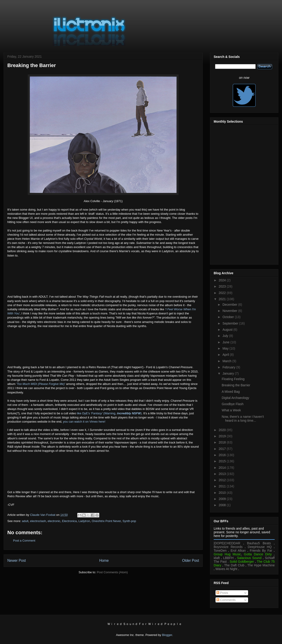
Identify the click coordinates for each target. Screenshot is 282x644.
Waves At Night (226, 569)
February (229, 367)
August (228, 330)
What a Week (231, 410)
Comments (226, 600)
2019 (223, 436)
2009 (223, 499)
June (226, 342)
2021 (223, 299)
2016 (223, 455)
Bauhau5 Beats (259, 543)
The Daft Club (234, 565)
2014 (223, 468)
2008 (223, 505)
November (230, 311)
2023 (223, 286)
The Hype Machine (261, 565)
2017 (223, 449)
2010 (223, 493)
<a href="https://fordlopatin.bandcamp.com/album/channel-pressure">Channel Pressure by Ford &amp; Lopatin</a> (103, 471)
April (226, 355)
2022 (223, 293)
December (230, 305)
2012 (223, 480)
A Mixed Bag (231, 392)
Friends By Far (261, 551)
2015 (223, 461)
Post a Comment (24, 541)
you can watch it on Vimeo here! (84, 422)
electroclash (38, 521)
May (226, 348)
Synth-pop (129, 521)
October (229, 317)
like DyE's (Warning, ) (109, 413)
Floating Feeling (233, 379)
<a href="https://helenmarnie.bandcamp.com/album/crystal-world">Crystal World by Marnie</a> (103, 276)
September (231, 323)
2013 (223, 474)
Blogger (167, 635)
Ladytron (84, 521)
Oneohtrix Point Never (106, 521)
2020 (223, 430)
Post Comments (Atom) (112, 572)
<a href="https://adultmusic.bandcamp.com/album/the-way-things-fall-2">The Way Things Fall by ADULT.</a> (103, 346)
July (226, 336)
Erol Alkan (238, 551)
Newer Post (17, 561)
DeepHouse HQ (260, 547)
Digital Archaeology (235, 398)
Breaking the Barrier (236, 385)
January (229, 373)
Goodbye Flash (233, 404)
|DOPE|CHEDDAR (227, 543)
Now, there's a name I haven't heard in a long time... (243, 419)
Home (104, 561)
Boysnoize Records (228, 547)
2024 (223, 280)
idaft (217, 558)
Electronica (69, 521)
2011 (223, 486)
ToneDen (220, 551)
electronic (54, 521)
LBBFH (228, 558)
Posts (222, 593)
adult (25, 521)
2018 (223, 442)
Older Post (191, 561)
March (227, 361)
